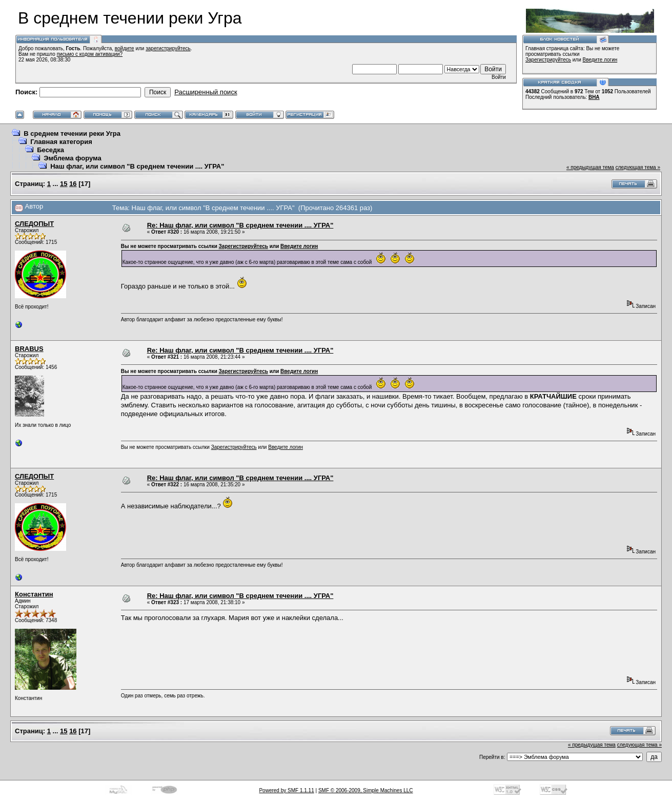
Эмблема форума (72, 158)
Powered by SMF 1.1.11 (286, 790)
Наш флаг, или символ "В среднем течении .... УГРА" (137, 166)
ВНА (594, 97)
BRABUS (29, 349)
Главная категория (61, 142)
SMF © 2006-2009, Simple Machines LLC (366, 790)
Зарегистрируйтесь (548, 60)
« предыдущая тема (590, 167)
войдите (125, 48)
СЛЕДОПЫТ (34, 224)
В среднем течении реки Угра (72, 133)
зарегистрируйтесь (168, 48)
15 (64, 184)
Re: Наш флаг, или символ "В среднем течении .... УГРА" (240, 225)
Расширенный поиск (206, 92)
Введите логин (600, 60)
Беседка (50, 150)
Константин (34, 594)
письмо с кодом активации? (90, 54)
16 (73, 184)
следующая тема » (638, 167)
